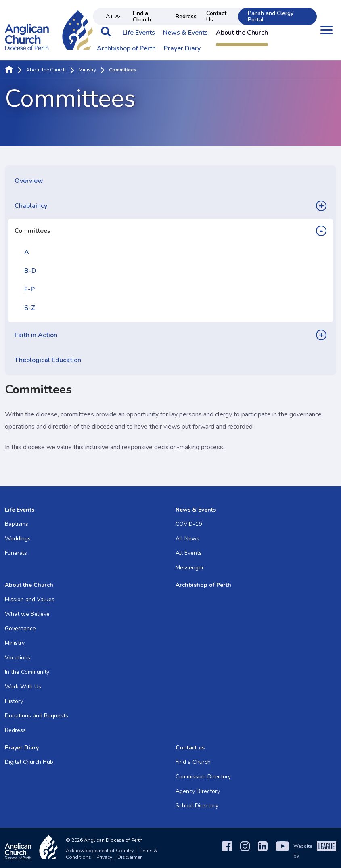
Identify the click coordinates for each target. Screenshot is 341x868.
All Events (189, 553)
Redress (186, 16)
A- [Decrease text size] (118, 16)
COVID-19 (189, 524)
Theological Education (48, 360)
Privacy (104, 857)
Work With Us (23, 687)
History (14, 701)
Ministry (87, 70)
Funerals (16, 553)
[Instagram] (245, 851)
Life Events (139, 33)
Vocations (18, 658)
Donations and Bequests (37, 716)
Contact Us (216, 16)
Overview (29, 181)
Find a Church (142, 16)
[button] (106, 36)
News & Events (185, 33)
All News (187, 539)
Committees (32, 231)
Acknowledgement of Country (100, 851)
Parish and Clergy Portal (271, 16)
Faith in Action (36, 335)
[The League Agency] (326, 851)
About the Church (242, 33)
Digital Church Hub (29, 762)
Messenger (190, 568)
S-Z (30, 308)
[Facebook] (227, 851)
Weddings (18, 539)
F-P (29, 289)
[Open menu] (326, 30)
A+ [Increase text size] (110, 16)
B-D (30, 271)
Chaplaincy (31, 206)
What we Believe (27, 614)
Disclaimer (130, 857)
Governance (20, 629)
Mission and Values (30, 599)
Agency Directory (198, 791)
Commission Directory (203, 777)
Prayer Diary (182, 49)
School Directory (197, 806)
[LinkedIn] (263, 851)
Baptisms (17, 524)
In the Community (27, 672)
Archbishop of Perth (126, 49)
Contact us (190, 748)
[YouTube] (282, 851)
